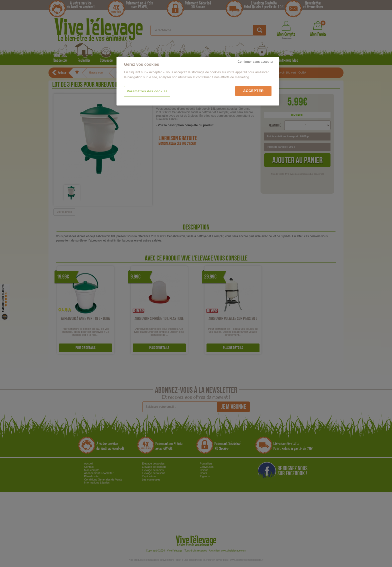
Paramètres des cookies (147, 91)
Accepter (253, 91)
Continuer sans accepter (255, 62)
